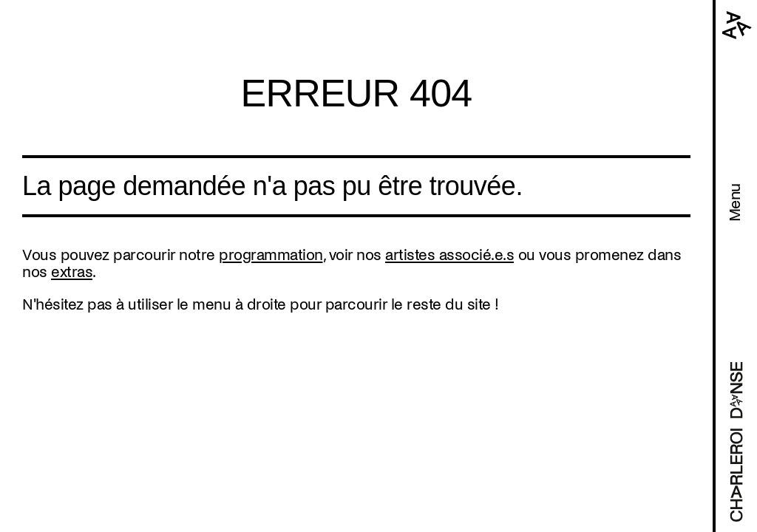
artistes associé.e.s (449, 255)
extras (72, 272)
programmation (271, 255)
